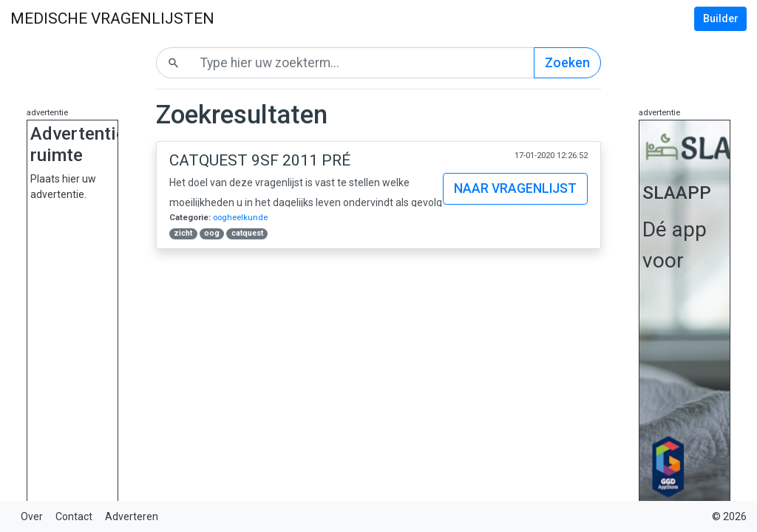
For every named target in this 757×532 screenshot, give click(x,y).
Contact (74, 516)
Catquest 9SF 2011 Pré (260, 160)
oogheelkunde (240, 218)
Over (32, 516)
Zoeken (567, 63)
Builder (721, 18)
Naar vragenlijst (515, 188)
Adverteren (132, 516)
